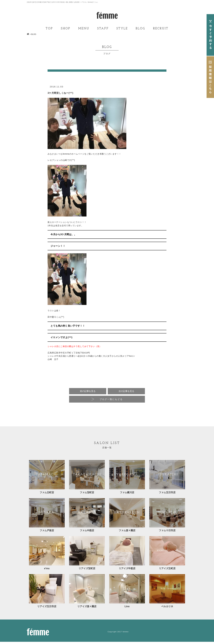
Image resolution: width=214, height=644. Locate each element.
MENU (84, 29)
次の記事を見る (126, 391)
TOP (49, 29)
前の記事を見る (88, 391)
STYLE (122, 29)
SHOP (66, 29)
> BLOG (33, 34)
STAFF (103, 29)
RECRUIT (161, 29)
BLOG (140, 29)
